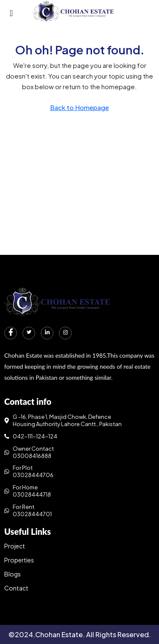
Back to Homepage (79, 107)
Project (15, 546)
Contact (16, 588)
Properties (19, 560)
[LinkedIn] (47, 333)
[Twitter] (29, 333)
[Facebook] (11, 333)
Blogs (13, 574)
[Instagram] (65, 333)
